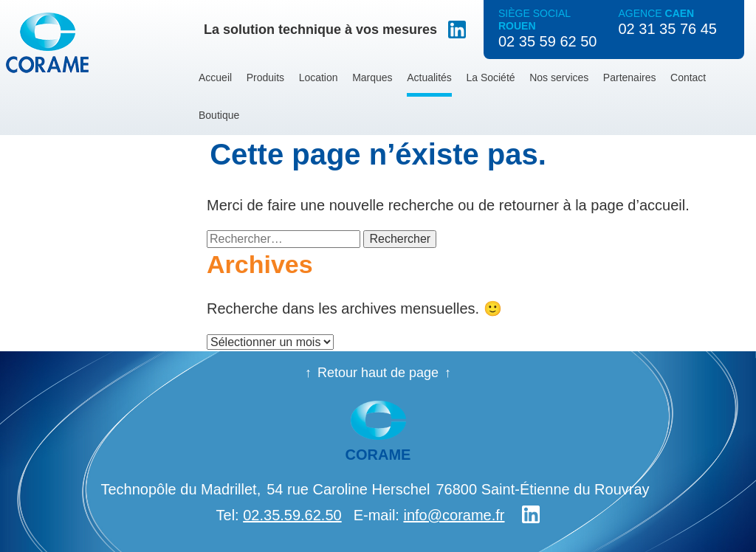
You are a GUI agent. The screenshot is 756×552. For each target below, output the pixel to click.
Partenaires (630, 77)
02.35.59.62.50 (292, 515)
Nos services (559, 77)
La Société (490, 77)
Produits (265, 77)
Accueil (215, 77)
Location (319, 77)
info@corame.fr (454, 515)
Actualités (429, 77)
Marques (372, 77)
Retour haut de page (378, 373)
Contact (688, 77)
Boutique (219, 115)
